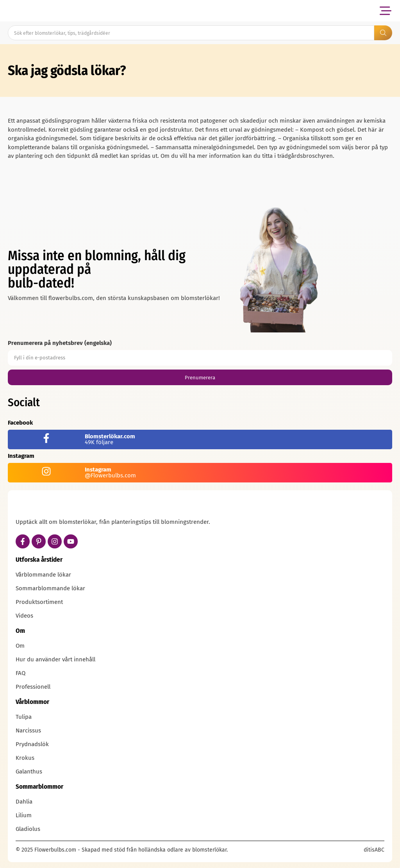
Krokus (25, 758)
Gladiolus (28, 829)
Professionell (33, 687)
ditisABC (374, 850)
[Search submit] (383, 33)
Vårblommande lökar (43, 575)
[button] (385, 11)
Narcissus (28, 730)
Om (20, 646)
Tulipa (24, 717)
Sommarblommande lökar (50, 588)
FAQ (21, 673)
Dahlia (24, 802)
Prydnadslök (32, 744)
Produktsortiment (39, 602)
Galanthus (29, 772)
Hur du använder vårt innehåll (55, 659)
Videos (24, 616)
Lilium (24, 815)
